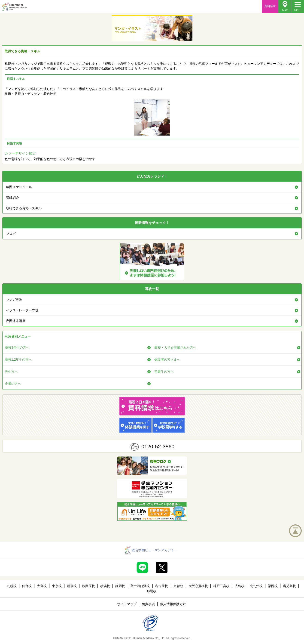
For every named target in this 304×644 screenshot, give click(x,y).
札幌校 (12, 586)
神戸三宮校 (221, 586)
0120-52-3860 (158, 446)
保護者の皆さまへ (167, 359)
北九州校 (256, 586)
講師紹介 (12, 198)
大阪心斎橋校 (198, 586)
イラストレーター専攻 (22, 310)
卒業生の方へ (164, 372)
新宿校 (72, 586)
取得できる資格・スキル (24, 208)
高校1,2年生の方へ (18, 359)
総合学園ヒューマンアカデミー (151, 550)
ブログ (11, 234)
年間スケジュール (19, 187)
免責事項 (148, 604)
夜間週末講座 (16, 321)
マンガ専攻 (14, 300)
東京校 (57, 586)
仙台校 (27, 586)
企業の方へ (13, 384)
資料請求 (270, 6)
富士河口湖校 (140, 586)
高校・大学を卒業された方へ (175, 347)
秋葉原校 (88, 586)
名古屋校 (161, 586)
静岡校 (120, 586)
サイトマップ (127, 604)
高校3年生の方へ (17, 347)
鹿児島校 (289, 586)
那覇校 (152, 591)
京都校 (178, 586)
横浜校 (105, 586)
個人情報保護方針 (173, 604)
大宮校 (42, 586)
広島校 (240, 586)
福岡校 (273, 586)
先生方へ (11, 372)
